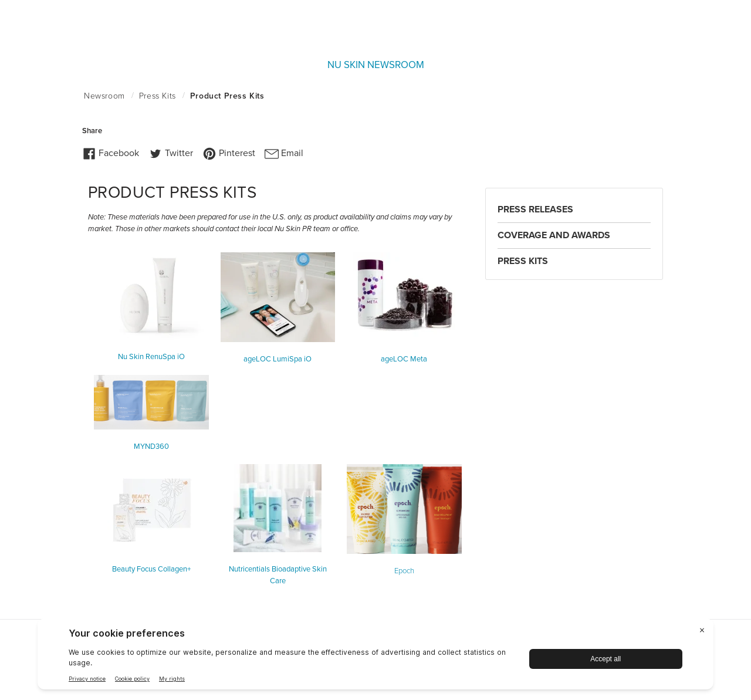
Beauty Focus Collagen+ (151, 569)
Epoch (404, 571)
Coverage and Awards (554, 235)
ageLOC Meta (404, 359)
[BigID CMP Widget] (375, 657)
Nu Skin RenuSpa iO (151, 357)
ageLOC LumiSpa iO (278, 359)
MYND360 (151, 447)
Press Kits (523, 261)
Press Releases (535, 209)
